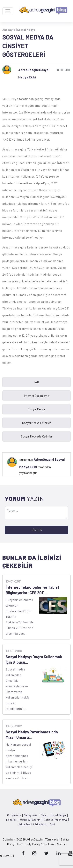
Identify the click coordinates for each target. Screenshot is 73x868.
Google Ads (14, 815)
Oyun (44, 815)
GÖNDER (36, 530)
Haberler (11, 820)
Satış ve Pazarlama (55, 820)
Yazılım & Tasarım (30, 820)
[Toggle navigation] (8, 11)
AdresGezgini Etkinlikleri (33, 824)
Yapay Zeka (31, 815)
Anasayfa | (10, 30)
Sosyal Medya (26, 30)
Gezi (52, 824)
